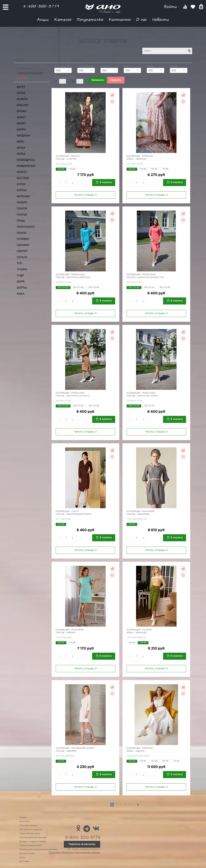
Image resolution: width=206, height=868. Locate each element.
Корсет (22, 172)
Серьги (22, 257)
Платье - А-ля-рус (66, 159)
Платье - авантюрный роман (74, 514)
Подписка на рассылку (82, 844)
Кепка (21, 148)
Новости (161, 19)
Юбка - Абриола (137, 159)
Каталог (63, 19)
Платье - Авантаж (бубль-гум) (145, 277)
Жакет (21, 117)
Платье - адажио (66, 751)
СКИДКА (22, 78)
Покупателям (90, 19)
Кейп (20, 142)
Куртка (22, 190)
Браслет (23, 105)
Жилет (21, 123)
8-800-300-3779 (41, 6)
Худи (20, 275)
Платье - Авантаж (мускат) (73, 396)
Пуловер (23, 239)
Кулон (21, 184)
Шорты (22, 288)
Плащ (21, 221)
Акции (43, 19)
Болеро (22, 99)
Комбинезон (26, 166)
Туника (22, 269)
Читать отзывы (85, 195)
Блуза (21, 93)
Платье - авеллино (138, 514)
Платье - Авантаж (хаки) (142, 396)
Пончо (22, 233)
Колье (21, 154)
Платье (22, 215)
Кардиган (24, 136)
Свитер (22, 251)
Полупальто (26, 227)
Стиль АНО (24, 69)
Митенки (23, 196)
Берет (21, 87)
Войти (171, 7)
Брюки (22, 111)
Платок (22, 208)
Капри (21, 129)
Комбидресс (26, 160)
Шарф (21, 281)
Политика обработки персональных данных (74, 853)
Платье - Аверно (66, 633)
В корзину (106, 182)
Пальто (22, 202)
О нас (141, 19)
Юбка (21, 294)
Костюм (23, 178)
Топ (19, 263)
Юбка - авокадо (137, 633)
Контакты (120, 19)
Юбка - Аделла (136, 751)
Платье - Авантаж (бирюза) (73, 277)
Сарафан (23, 245)
